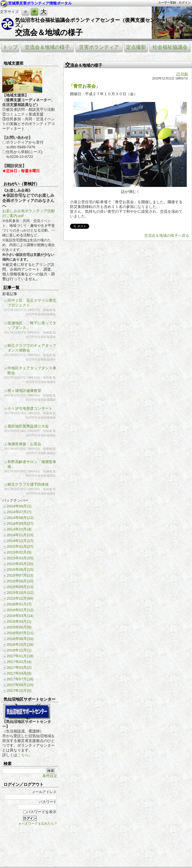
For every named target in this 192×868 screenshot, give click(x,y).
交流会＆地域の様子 (49, 32)
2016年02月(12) (20, 610)
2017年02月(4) (19, 662)
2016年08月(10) (20, 639)
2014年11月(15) (20, 535)
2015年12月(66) (20, 598)
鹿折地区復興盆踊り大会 (28, 426)
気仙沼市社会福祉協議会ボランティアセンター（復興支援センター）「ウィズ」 (100, 23)
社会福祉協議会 (170, 47)
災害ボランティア (99, 47)
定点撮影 (136, 47)
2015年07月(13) (20, 575)
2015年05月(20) (20, 564)
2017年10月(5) (19, 690)
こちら (23, 755)
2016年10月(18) (20, 644)
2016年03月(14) (20, 616)
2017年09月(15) (20, 685)
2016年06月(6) (19, 627)
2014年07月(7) (19, 512)
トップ (10, 47)
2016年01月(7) (19, 604)
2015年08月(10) (20, 581)
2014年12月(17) (20, 541)
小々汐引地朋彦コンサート (30, 408)
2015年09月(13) (20, 587)
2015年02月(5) (19, 552)
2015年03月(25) (20, 558)
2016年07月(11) (20, 633)
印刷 (182, 74)
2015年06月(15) (20, 569)
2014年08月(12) (20, 518)
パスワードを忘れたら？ (39, 824)
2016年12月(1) (19, 650)
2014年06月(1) (19, 506)
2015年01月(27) (20, 546)
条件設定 (50, 776)
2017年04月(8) (19, 673)
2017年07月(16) (20, 679)
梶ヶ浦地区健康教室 (24, 391)
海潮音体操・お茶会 (24, 444)
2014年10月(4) (19, 529)
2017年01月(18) (20, 656)
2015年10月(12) (20, 592)
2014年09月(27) (20, 523)
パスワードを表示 (40, 812)
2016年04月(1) (19, 621)
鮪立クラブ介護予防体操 (28, 484)
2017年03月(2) (19, 667)
